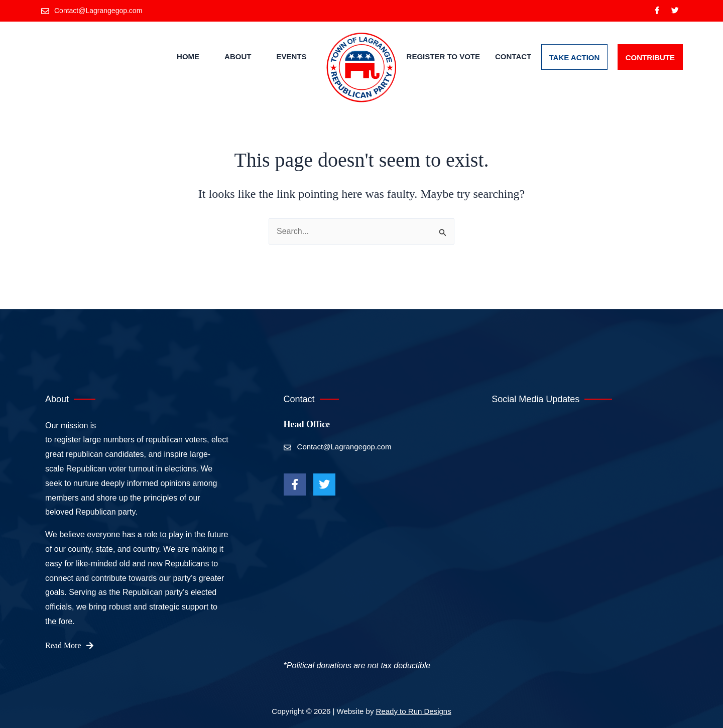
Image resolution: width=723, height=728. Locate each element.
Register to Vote (443, 57)
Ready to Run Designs (414, 711)
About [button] (238, 57)
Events (291, 57)
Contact (513, 57)
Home (188, 57)
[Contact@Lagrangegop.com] (92, 11)
